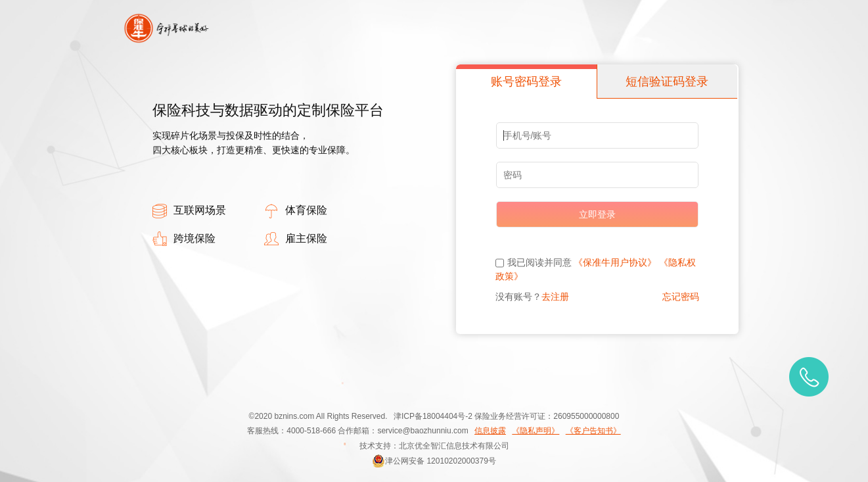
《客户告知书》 (593, 431)
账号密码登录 (526, 82)
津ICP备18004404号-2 (433, 416)
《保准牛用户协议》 (615, 262)
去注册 (555, 297)
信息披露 (490, 431)
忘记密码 (681, 297)
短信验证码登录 (667, 82)
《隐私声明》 (536, 431)
